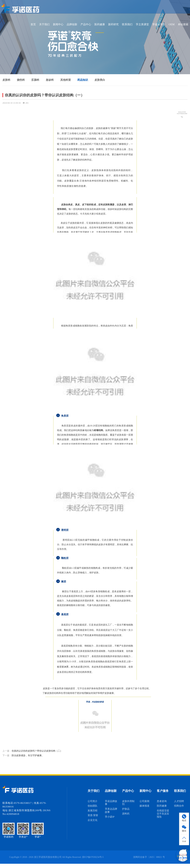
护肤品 (126, 809)
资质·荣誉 (93, 815)
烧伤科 (21, 80)
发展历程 (93, 811)
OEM (172, 24)
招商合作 (179, 806)
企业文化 (93, 820)
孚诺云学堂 (159, 24)
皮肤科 (6, 80)
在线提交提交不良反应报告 (163, 814)
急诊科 (50, 80)
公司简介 (93, 801)
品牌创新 (72, 24)
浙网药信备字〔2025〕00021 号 (149, 857)
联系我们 (127, 24)
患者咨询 (162, 801)
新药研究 (113, 24)
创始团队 (93, 806)
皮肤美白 (100, 80)
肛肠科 (35, 80)
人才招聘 (179, 801)
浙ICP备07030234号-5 (93, 857)
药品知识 (83, 80)
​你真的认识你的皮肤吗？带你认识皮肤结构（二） (37, 751)
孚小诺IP (110, 817)
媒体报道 (144, 806)
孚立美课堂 (142, 24)
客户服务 (163, 791)
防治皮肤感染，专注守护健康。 (28, 755)
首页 (33, 24)
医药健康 (100, 24)
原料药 (126, 814)
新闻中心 (58, 24)
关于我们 (44, 24)
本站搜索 (183, 24)
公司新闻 (144, 801)
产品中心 (86, 24)
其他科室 (66, 80)
